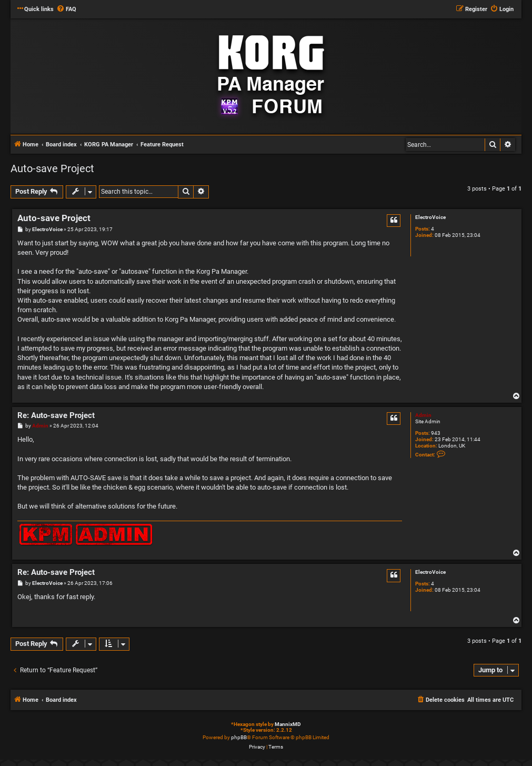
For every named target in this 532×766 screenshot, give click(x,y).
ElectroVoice (430, 217)
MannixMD (288, 724)
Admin (423, 415)
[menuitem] (66, 9)
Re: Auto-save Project (56, 415)
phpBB (239, 737)
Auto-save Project (52, 168)
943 (436, 433)
